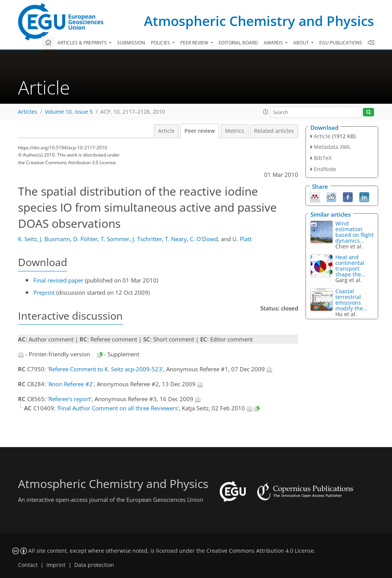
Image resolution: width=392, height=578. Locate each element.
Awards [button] (274, 43)
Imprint (56, 565)
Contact (28, 565)
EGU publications (341, 43)
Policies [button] (161, 43)
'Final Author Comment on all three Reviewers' (118, 408)
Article (166, 131)
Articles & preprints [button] (83, 43)
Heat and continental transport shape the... (350, 266)
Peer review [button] (195, 43)
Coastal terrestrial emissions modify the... (351, 300)
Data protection (94, 565)
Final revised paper (58, 280)
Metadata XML (332, 147)
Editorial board (238, 43)
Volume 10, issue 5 (69, 112)
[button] (266, 112)
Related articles (274, 131)
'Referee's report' (69, 399)
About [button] (302, 43)
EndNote (325, 169)
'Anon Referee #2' (71, 384)
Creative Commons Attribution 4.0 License (260, 551)
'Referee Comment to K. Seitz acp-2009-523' (105, 369)
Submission (131, 43)
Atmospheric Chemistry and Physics (259, 21)
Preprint (44, 292)
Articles (28, 112)
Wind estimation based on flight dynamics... (354, 232)
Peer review (200, 131)
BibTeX (323, 158)
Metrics (235, 131)
